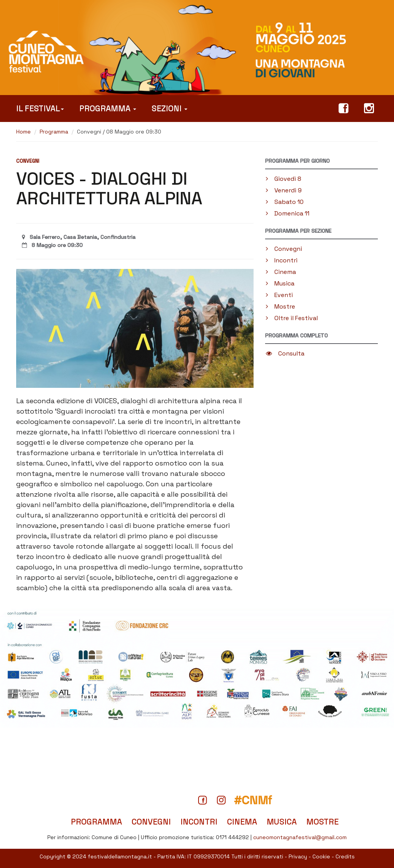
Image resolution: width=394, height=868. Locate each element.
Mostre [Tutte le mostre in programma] (322, 822)
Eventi (279, 295)
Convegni (284, 249)
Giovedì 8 (284, 179)
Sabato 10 (285, 202)
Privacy (298, 856)
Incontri (282, 260)
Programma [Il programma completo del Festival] (96, 822)
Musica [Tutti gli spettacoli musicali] (282, 822)
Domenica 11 (288, 213)
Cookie (321, 856)
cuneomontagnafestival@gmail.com (300, 837)
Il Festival (40, 108)
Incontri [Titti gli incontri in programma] (199, 822)
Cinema (281, 272)
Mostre (280, 306)
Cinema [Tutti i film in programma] (242, 822)
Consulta (285, 353)
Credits (345, 856)
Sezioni (169, 108)
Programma (108, 108)
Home (23, 132)
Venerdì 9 (284, 190)
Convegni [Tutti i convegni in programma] (151, 822)
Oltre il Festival (292, 318)
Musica (280, 283)
